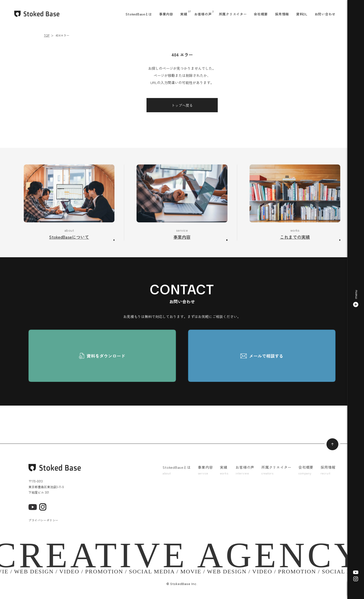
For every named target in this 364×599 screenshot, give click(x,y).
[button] (356, 299)
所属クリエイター (233, 14)
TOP (47, 35)
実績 (184, 14)
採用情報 (282, 14)
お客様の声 (203, 14)
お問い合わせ (325, 14)
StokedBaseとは (139, 14)
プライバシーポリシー (43, 520)
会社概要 (261, 14)
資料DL (302, 14)
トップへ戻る (182, 105)
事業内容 (166, 14)
